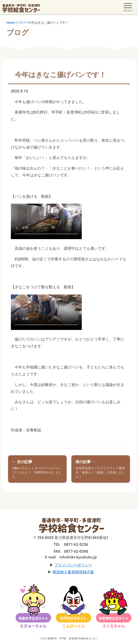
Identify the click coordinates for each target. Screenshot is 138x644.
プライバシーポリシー (73, 565)
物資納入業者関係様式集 (73, 572)
